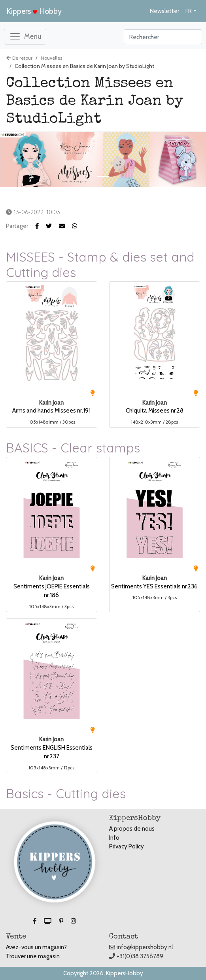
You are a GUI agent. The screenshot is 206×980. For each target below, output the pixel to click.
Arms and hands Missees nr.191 (51, 411)
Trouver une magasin (33, 956)
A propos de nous (132, 829)
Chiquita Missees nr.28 (155, 411)
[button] (52, 226)
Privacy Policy (127, 846)
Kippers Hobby (34, 11)
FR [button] (189, 11)
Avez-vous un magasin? (36, 947)
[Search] (163, 37)
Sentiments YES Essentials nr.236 (154, 586)
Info (114, 838)
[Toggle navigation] (25, 37)
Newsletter (164, 11)
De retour (19, 58)
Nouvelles (51, 58)
